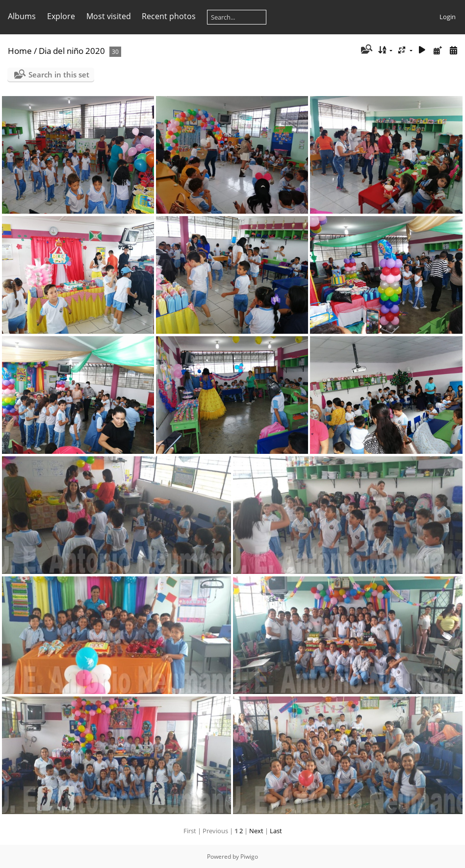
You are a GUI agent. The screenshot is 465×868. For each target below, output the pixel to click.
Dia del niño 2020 (72, 51)
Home (20, 51)
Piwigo (249, 856)
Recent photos (169, 16)
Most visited (109, 16)
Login (448, 17)
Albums (22, 16)
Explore (61, 16)
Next (256, 831)
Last (276, 831)
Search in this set (59, 74)
